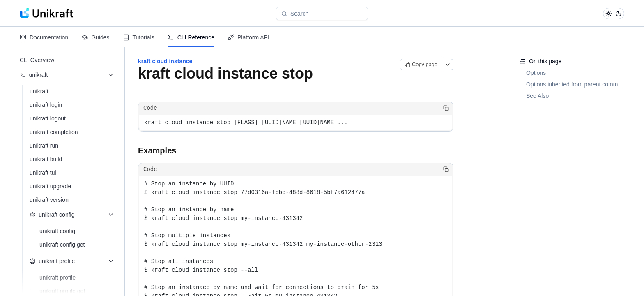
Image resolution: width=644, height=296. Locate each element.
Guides (95, 37)
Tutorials (139, 37)
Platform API (248, 37)
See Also (537, 96)
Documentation (44, 37)
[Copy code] (446, 108)
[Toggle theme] (614, 14)
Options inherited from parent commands (578, 84)
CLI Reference (191, 37)
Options (536, 73)
